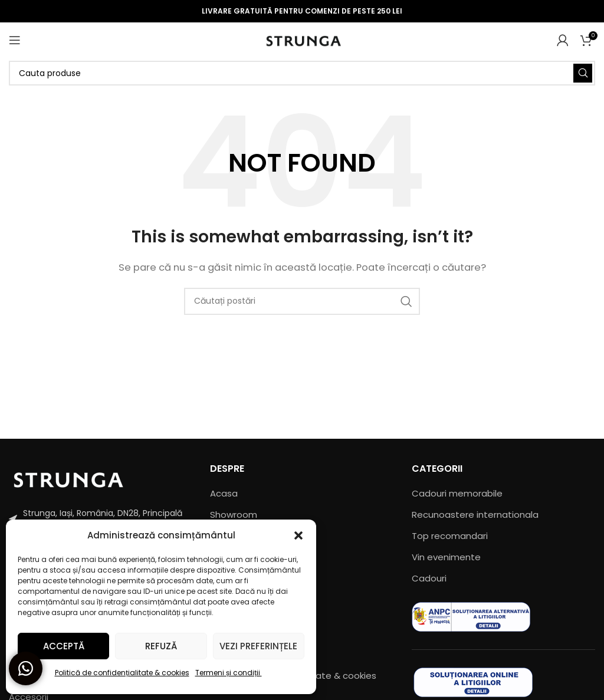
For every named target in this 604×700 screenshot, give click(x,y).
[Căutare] (302, 73)
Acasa (224, 493)
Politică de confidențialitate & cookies (122, 673)
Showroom (234, 515)
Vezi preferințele (258, 646)
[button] (298, 535)
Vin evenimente (446, 557)
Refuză (161, 646)
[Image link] (68, 478)
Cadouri (429, 578)
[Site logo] (302, 39)
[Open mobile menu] (15, 40)
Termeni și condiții (229, 673)
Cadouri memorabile (457, 493)
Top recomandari (450, 536)
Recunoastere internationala (475, 515)
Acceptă (64, 646)
